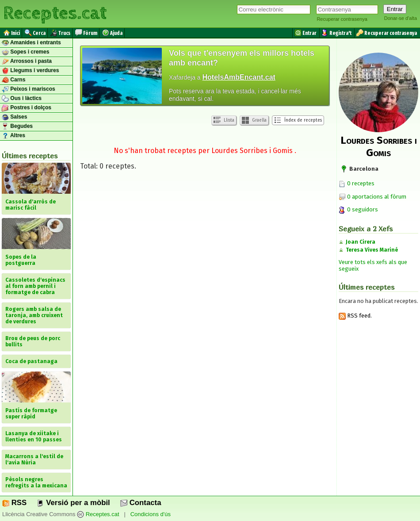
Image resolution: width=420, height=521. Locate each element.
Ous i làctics (22, 99)
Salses (14, 117)
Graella (254, 120)
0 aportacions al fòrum (377, 197)
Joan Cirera (361, 242)
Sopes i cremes (25, 52)
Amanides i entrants (31, 43)
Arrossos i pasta (27, 61)
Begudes (17, 126)
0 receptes (357, 183)
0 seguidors (358, 209)
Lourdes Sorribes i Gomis (379, 146)
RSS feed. (355, 316)
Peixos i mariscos (29, 89)
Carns (13, 80)
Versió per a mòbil (73, 503)
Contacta (141, 503)
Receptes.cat (55, 13)
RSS (14, 503)
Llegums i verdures (30, 71)
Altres (13, 136)
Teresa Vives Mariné (372, 250)
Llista (224, 120)
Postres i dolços (27, 108)
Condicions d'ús (151, 514)
